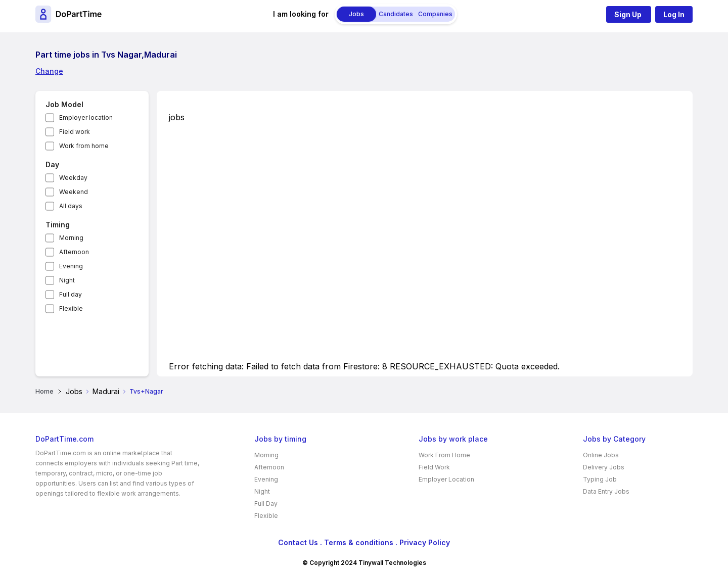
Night (67, 280)
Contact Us (298, 542)
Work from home (84, 146)
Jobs (74, 391)
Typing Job (600, 479)
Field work (75, 132)
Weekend (74, 192)
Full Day (266, 504)
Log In (674, 14)
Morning (71, 238)
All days (71, 206)
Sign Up (629, 14)
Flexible (71, 308)
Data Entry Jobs (606, 491)
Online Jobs (601, 455)
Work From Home (444, 455)
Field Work (434, 467)
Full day (71, 294)
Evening (71, 266)
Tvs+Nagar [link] (146, 391)
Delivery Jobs (604, 467)
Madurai (106, 391)
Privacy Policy (425, 542)
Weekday (73, 178)
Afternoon (74, 252)
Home (44, 391)
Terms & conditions (359, 542)
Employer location (86, 117)
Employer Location (446, 479)
